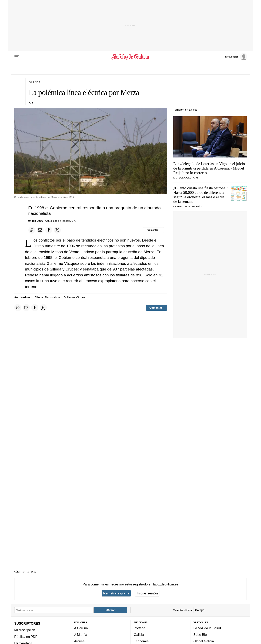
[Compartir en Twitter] (57, 230)
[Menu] (17, 57)
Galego (200, 610)
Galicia (139, 635)
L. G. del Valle (182, 178)
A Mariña (81, 635)
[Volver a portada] (131, 57)
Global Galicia (204, 641)
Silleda (39, 297)
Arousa (79, 641)
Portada (140, 628)
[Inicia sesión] (236, 57)
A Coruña (81, 628)
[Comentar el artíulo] (153, 230)
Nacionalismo (53, 297)
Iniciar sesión (147, 593)
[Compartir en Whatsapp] (32, 230)
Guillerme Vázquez (75, 297)
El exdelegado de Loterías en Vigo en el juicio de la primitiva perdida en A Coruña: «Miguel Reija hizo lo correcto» (209, 168)
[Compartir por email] (40, 230)
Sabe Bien (201, 635)
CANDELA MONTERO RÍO (187, 206)
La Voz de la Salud (207, 628)
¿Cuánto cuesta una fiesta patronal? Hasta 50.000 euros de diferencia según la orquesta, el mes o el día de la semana (201, 195)
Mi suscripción (25, 630)
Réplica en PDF (26, 637)
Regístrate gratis (116, 593)
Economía (141, 641)
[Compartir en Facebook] (49, 230)
